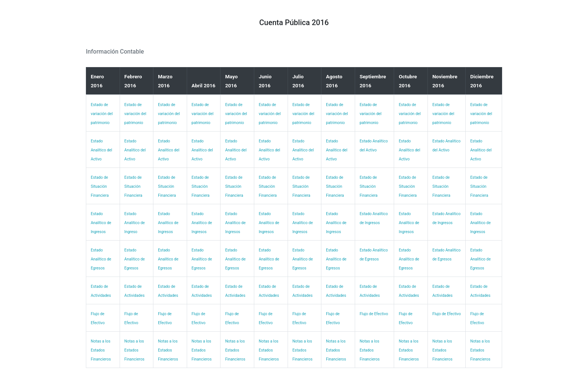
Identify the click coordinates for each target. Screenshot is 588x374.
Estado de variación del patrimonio (102, 114)
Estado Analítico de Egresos (101, 259)
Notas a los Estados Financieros (101, 350)
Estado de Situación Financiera (100, 186)
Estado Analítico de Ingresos (101, 223)
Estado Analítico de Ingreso (135, 223)
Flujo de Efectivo (374, 314)
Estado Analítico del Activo (101, 150)
